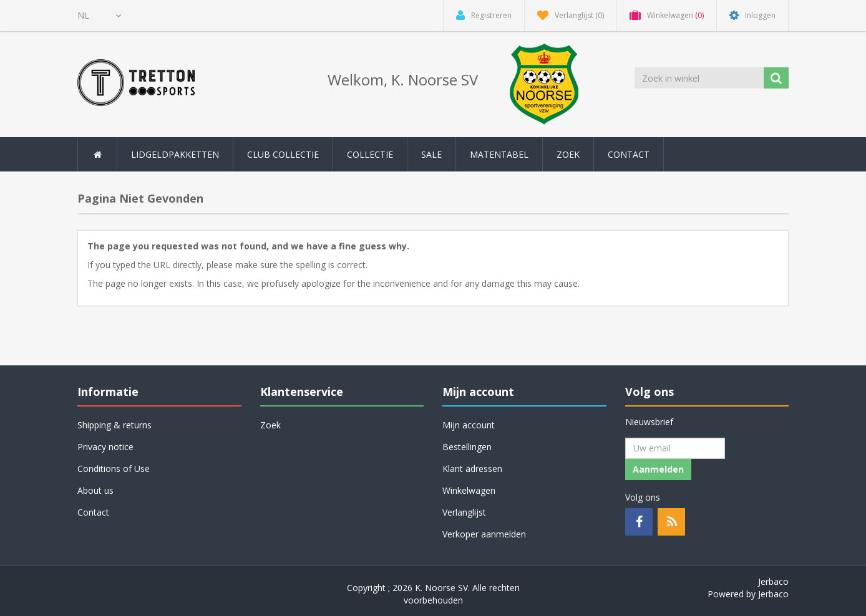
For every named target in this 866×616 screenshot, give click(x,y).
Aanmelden (658, 469)
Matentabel (499, 154)
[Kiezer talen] (99, 16)
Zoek (568, 154)
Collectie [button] (370, 154)
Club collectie (283, 154)
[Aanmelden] (675, 448)
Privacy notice (105, 447)
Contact (629, 154)
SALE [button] (431, 154)
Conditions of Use (114, 469)
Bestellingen (467, 447)
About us (95, 490)
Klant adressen (472, 469)
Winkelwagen (469, 490)
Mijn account (469, 425)
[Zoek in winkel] (700, 78)
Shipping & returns (114, 425)
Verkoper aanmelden (484, 534)
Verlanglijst (464, 512)
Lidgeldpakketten (175, 154)
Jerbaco (773, 581)
